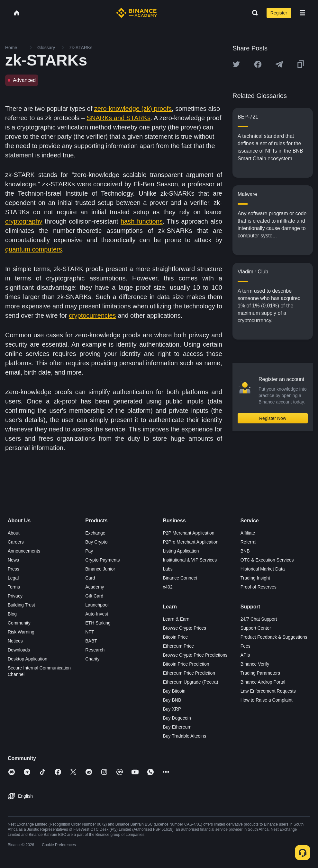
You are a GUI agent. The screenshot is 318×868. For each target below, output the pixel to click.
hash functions (142, 221)
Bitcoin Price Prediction (186, 664)
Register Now (273, 418)
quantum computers (34, 249)
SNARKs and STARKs (118, 118)
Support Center (256, 628)
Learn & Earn (176, 619)
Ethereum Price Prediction (189, 673)
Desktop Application (27, 659)
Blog (12, 614)
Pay (89, 551)
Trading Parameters (260, 673)
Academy (95, 587)
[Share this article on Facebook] (258, 64)
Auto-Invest (97, 614)
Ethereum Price (178, 646)
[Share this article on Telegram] (279, 64)
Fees (245, 646)
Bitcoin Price (176, 637)
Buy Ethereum (177, 727)
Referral (249, 542)
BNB (245, 551)
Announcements (24, 551)
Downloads (19, 650)
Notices (15, 641)
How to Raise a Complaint (267, 700)
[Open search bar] (253, 13)
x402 (168, 587)
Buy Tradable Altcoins (185, 736)
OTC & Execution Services (267, 560)
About (14, 533)
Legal (13, 578)
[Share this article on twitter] (236, 64)
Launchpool (97, 605)
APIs (245, 655)
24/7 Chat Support (259, 619)
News (13, 560)
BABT (91, 641)
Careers (16, 542)
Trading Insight (255, 578)
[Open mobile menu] (303, 13)
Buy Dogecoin (177, 718)
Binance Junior (100, 569)
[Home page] (136, 13)
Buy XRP (172, 709)
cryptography (24, 221)
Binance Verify (255, 664)
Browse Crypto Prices (185, 628)
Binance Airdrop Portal (263, 682)
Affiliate (248, 533)
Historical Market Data (263, 569)
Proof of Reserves (259, 587)
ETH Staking (98, 623)
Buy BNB (172, 700)
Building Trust (21, 605)
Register (279, 13)
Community (19, 623)
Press (14, 569)
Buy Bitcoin (174, 691)
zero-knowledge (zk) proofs (133, 109)
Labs (168, 569)
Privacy (15, 596)
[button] (303, 13)
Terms (14, 587)
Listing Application (181, 551)
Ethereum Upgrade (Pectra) (191, 682)
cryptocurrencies (92, 315)
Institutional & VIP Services (190, 560)
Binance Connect (180, 578)
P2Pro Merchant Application (191, 542)
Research (95, 650)
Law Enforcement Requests (268, 691)
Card (90, 578)
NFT (90, 632)
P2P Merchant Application (189, 533)
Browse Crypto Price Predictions (195, 655)
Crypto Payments (102, 560)
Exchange (95, 533)
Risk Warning (21, 632)
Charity (92, 659)
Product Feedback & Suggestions (274, 637)
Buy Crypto (96, 542)
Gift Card (94, 596)
